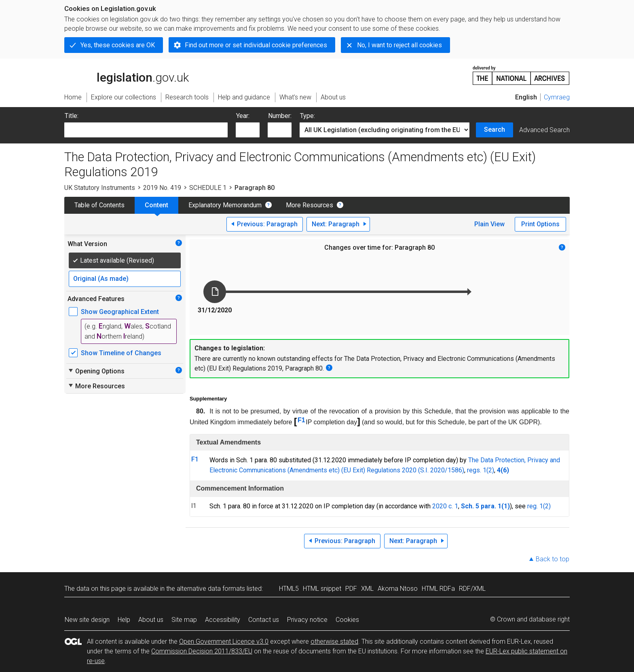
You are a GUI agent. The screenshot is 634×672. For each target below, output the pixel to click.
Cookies (347, 620)
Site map (184, 620)
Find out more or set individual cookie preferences (256, 45)
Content (156, 205)
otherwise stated (334, 641)
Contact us (264, 620)
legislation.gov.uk (127, 75)
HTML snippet (322, 589)
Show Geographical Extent (120, 312)
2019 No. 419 (162, 188)
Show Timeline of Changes (121, 353)
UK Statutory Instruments (100, 188)
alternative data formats (211, 589)
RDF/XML (472, 589)
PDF (351, 589)
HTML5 (289, 589)
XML (367, 589)
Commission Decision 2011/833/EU (202, 651)
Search (495, 130)
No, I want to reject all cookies (399, 45)
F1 (301, 420)
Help (124, 620)
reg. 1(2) (539, 506)
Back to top (553, 559)
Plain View (489, 224)
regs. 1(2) (481, 470)
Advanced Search (544, 130)
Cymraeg (557, 97)
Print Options (540, 224)
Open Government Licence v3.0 (224, 641)
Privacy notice (307, 620)
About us (151, 620)
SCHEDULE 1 (208, 188)
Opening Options (96, 371)
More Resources (310, 205)
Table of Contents (99, 205)
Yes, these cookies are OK (118, 45)
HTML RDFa (438, 589)
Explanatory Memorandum (225, 205)
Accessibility (223, 620)
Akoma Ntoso (398, 589)
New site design (87, 620)
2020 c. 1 (445, 506)
